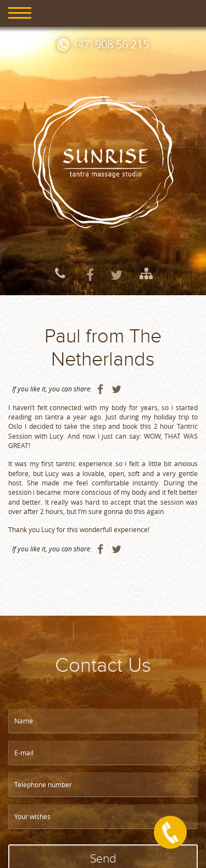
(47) (112, 44)
